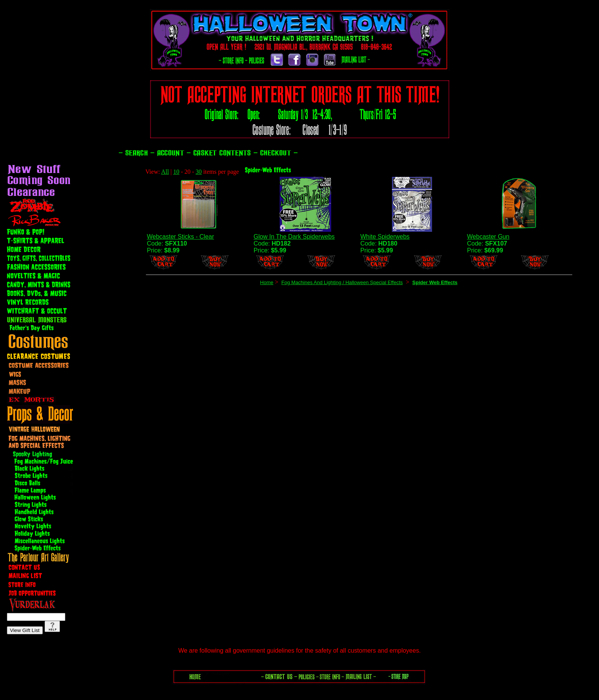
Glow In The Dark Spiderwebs (294, 237)
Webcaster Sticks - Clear (180, 237)
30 (199, 172)
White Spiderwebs (385, 237)
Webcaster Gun (488, 237)
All (165, 172)
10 (176, 172)
